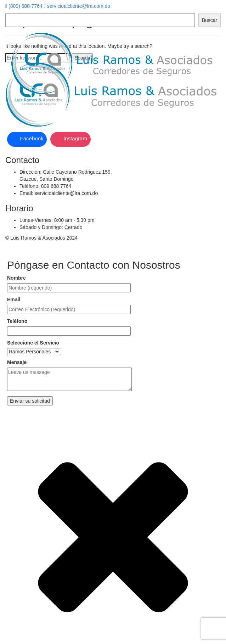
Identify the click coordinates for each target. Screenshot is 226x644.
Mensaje (17, 362)
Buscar (210, 20)
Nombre (16, 278)
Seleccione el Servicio (33, 343)
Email (14, 299)
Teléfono (17, 321)
